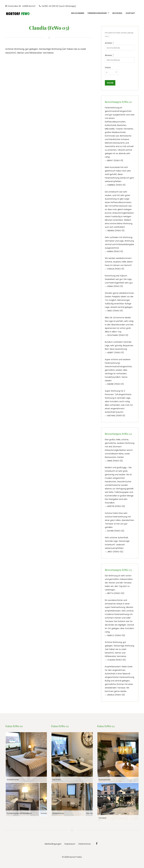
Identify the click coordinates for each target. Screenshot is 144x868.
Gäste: (108, 67)
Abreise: (109, 55)
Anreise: (109, 43)
